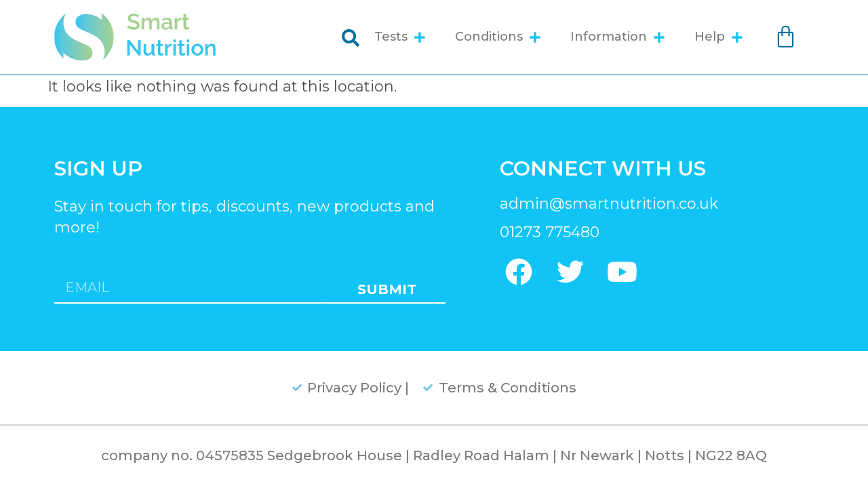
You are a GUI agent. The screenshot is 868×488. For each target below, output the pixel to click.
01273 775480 (550, 232)
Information (617, 37)
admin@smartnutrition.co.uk (609, 204)
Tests (400, 37)
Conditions (498, 37)
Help (718, 37)
